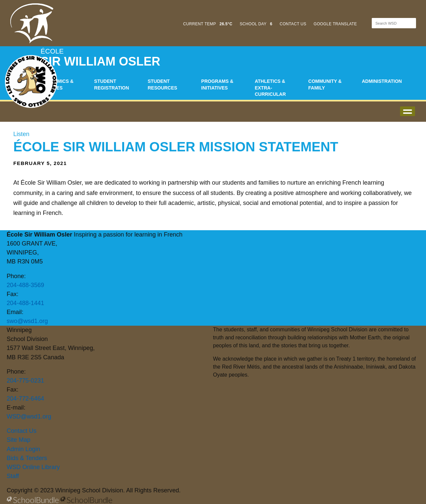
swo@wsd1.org (27, 321)
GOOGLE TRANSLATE (336, 24)
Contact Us (21, 431)
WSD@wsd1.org (29, 417)
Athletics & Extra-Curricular (270, 88)
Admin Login (23, 449)
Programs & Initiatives (217, 84)
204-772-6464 (25, 399)
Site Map (18, 440)
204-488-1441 (25, 303)
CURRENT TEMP (208, 24)
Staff (13, 476)
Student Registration (112, 84)
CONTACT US (293, 24)
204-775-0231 (25, 381)
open (408, 111)
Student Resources (163, 84)
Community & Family (325, 84)
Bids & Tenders (27, 458)
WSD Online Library (33, 467)
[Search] (388, 23)
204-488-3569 (25, 285)
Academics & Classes (57, 84)
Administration (382, 81)
